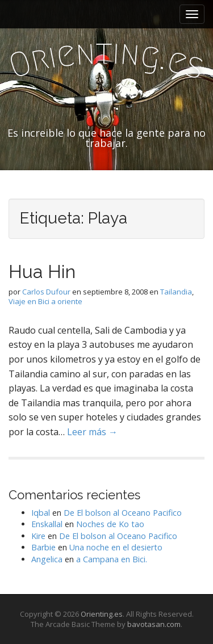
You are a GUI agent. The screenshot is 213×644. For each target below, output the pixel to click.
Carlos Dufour (46, 292)
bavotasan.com (154, 624)
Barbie (43, 547)
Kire (38, 536)
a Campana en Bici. (112, 559)
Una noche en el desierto (116, 547)
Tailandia (176, 292)
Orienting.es (102, 614)
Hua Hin (42, 272)
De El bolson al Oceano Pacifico (123, 513)
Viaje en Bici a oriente (45, 301)
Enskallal (47, 524)
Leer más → (92, 432)
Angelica (47, 559)
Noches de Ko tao (110, 524)
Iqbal (41, 513)
